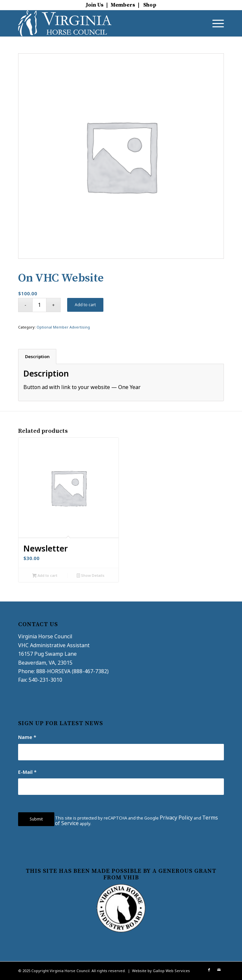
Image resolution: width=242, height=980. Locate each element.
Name (27, 737)
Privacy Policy (176, 818)
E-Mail (27, 772)
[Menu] (215, 23)
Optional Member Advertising (63, 327)
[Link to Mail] (219, 970)
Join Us (95, 5)
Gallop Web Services (171, 971)
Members (123, 5)
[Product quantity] (39, 305)
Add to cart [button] (45, 576)
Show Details (91, 576)
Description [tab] (37, 356)
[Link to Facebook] (209, 970)
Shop (150, 5)
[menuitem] (215, 23)
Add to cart (85, 305)
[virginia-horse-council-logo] (100, 23)
